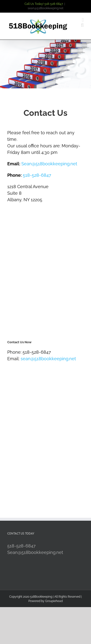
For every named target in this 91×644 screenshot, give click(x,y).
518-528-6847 (37, 175)
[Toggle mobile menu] (83, 20)
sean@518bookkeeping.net (45, 8)
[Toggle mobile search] (82, 25)
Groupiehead (54, 601)
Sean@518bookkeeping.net (49, 164)
